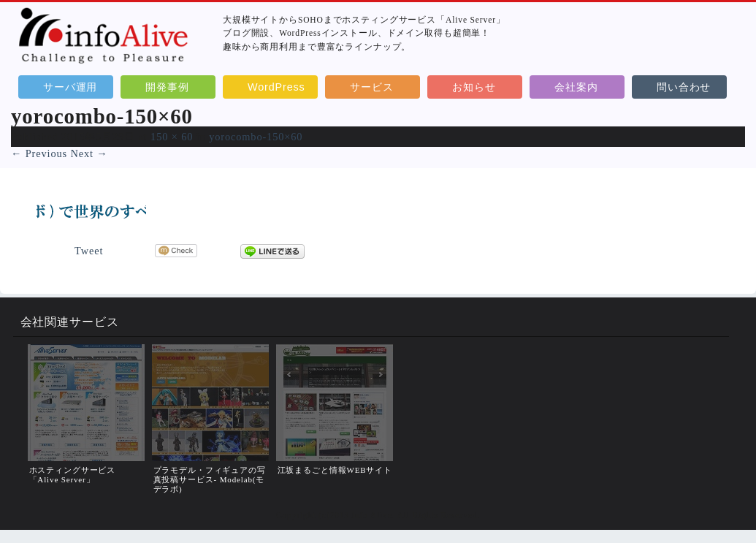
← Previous (39, 153)
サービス (371, 87)
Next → (89, 153)
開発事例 (167, 87)
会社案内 (576, 87)
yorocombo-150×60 (256, 137)
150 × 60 (172, 137)
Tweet (89, 251)
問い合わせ (684, 87)
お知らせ (474, 87)
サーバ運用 (70, 87)
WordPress (276, 87)
